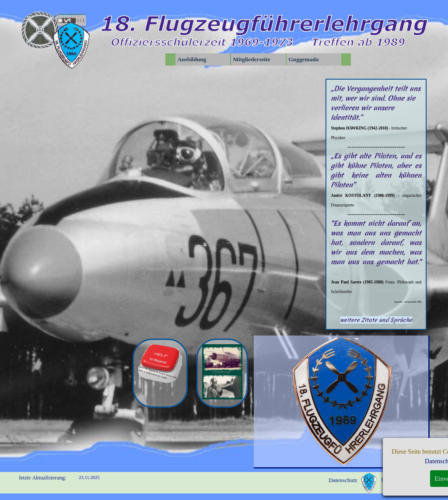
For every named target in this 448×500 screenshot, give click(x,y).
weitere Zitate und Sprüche (376, 320)
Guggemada (304, 59)
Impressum (394, 480)
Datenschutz (343, 480)
